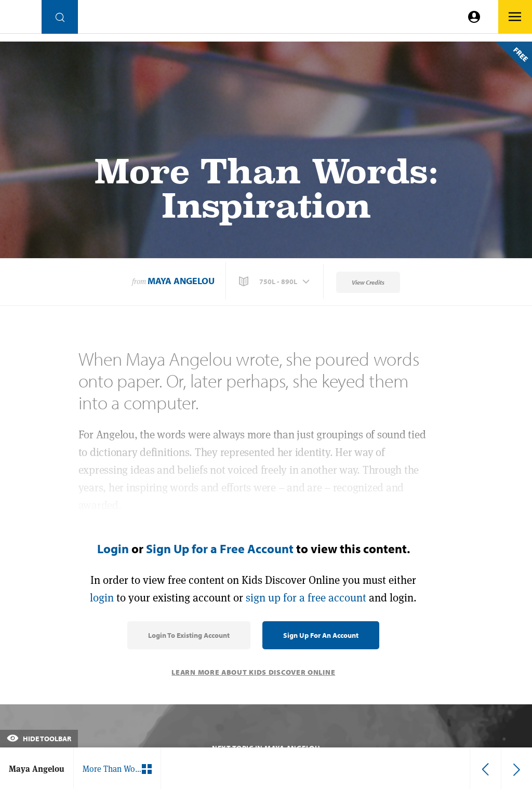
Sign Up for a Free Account (220, 549)
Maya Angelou (181, 281)
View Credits (368, 282)
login (102, 598)
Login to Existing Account (189, 635)
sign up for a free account (306, 598)
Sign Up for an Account (321, 635)
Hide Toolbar (39, 739)
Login (113, 549)
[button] (275, 282)
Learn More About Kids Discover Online (253, 672)
